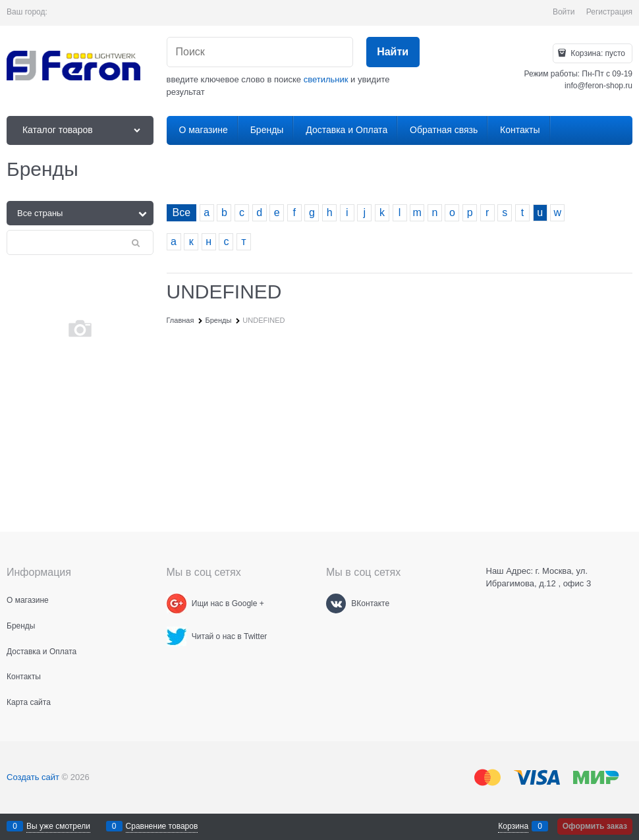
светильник (326, 79)
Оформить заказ (595, 826)
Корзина (513, 826)
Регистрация (609, 12)
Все (182, 212)
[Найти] (393, 52)
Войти (564, 12)
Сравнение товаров (162, 826)
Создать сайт (33, 777)
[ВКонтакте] (336, 603)
